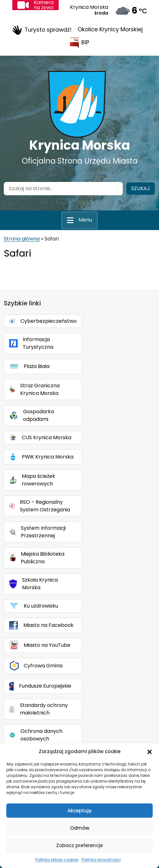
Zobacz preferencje (79, 845)
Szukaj (141, 188)
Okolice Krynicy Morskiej (110, 29)
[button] (150, 752)
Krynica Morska (80, 145)
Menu (85, 220)
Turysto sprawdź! (42, 30)
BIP (80, 43)
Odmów (80, 828)
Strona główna (22, 239)
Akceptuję (79, 811)
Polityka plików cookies (57, 860)
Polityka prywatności (101, 860)
